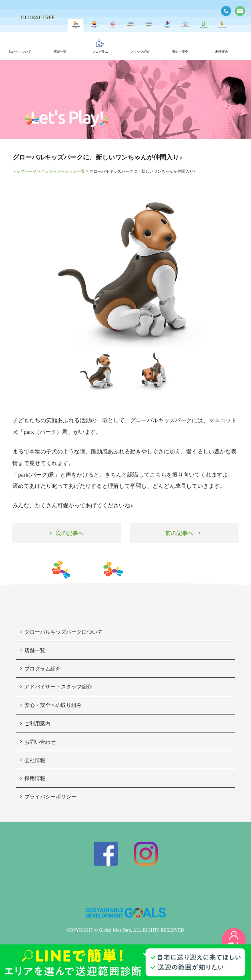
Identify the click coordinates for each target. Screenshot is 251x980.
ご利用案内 (35, 724)
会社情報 (33, 760)
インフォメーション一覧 (63, 171)
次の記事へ (67, 533)
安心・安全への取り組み (51, 705)
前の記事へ (183, 533)
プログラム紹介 (40, 669)
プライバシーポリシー (48, 797)
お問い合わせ (38, 742)
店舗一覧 (33, 650)
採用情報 (33, 778)
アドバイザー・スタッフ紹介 (56, 687)
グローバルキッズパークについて (61, 632)
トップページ (24, 171)
